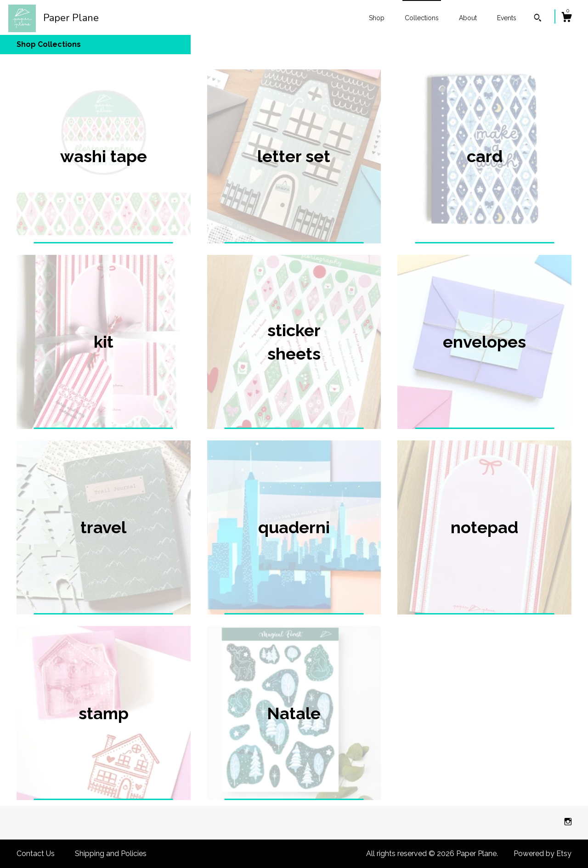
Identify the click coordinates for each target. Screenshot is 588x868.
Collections (422, 18)
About (468, 18)
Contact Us (36, 854)
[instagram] (568, 822)
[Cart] (566, 18)
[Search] (538, 19)
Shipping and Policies (111, 854)
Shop (377, 18)
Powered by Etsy (543, 854)
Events (507, 18)
